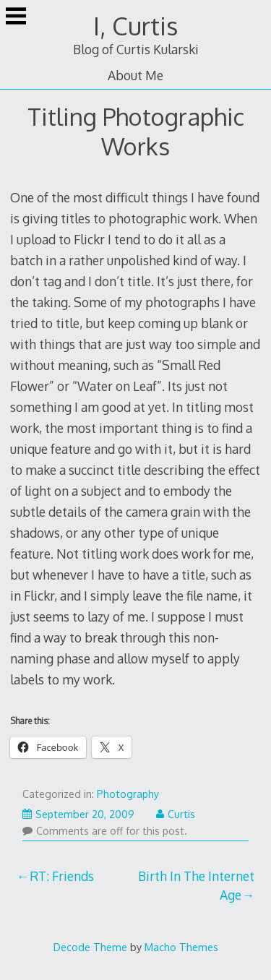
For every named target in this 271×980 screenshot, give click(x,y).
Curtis (176, 814)
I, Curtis (135, 26)
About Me (135, 75)
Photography (128, 794)
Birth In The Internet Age (196, 885)
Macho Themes (181, 947)
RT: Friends (62, 876)
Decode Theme (90, 947)
